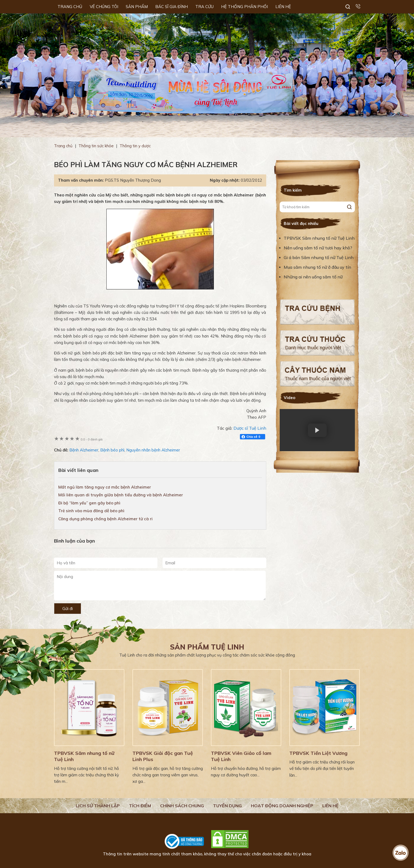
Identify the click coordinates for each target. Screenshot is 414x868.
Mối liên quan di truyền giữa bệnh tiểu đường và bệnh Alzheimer (121, 495)
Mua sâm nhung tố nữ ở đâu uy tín (317, 267)
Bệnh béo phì (112, 450)
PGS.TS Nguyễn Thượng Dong (133, 180)
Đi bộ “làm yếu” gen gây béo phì (89, 503)
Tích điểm (140, 806)
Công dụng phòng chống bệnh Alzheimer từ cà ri (105, 519)
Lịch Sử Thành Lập (98, 806)
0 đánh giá (91, 439)
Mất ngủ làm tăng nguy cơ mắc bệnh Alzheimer (105, 487)
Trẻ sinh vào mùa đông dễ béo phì (91, 511)
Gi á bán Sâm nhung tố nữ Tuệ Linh (319, 257)
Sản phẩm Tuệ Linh (207, 647)
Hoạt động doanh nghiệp (282, 806)
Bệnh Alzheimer (84, 450)
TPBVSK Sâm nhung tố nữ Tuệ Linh (319, 238)
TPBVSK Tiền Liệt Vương (318, 753)
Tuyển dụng (227, 806)
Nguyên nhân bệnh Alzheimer (153, 450)
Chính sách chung (182, 806)
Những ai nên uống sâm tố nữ (314, 277)
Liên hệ (330, 806)
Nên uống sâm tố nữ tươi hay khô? (318, 248)
